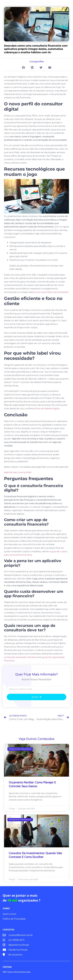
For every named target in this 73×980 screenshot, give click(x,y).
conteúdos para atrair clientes (20, 657)
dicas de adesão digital (47, 408)
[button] (23, 68)
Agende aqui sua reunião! (18, 472)
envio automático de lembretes (52, 292)
